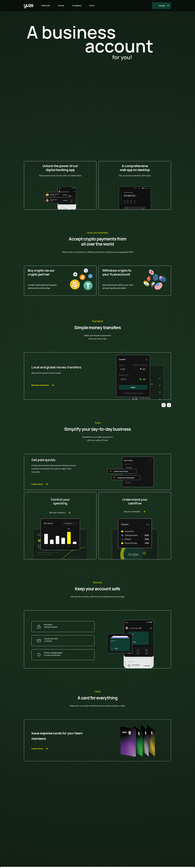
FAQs (92, 5)
